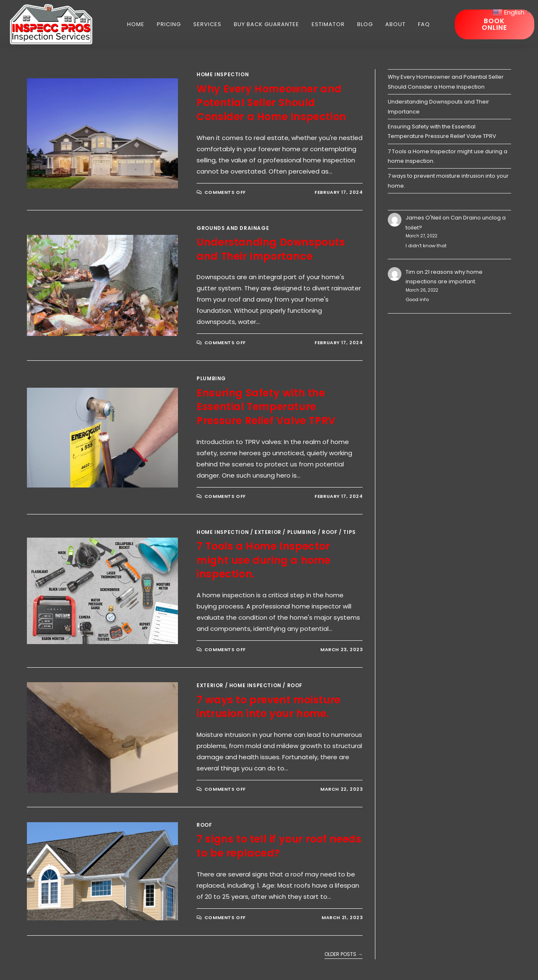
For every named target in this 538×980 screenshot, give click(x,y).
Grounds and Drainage (233, 228)
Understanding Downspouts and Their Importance (271, 249)
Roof (330, 532)
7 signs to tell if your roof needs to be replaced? (279, 846)
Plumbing (211, 378)
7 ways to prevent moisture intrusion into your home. (269, 707)
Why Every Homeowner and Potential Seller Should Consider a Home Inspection (271, 103)
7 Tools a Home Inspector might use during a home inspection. (264, 560)
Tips (349, 532)
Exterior (268, 532)
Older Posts (343, 955)
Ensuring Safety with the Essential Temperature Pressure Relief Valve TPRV (266, 407)
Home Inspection (223, 74)
